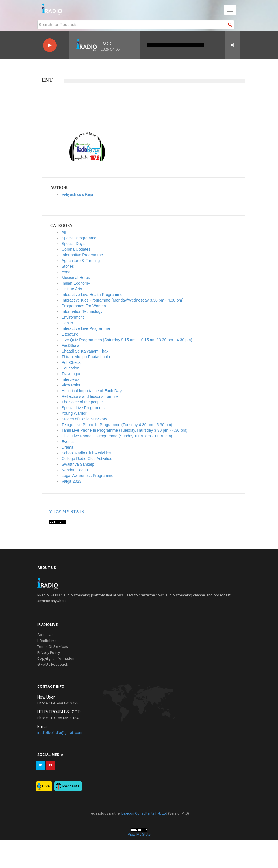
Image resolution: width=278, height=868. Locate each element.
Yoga (66, 272)
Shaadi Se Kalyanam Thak (85, 351)
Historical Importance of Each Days (93, 391)
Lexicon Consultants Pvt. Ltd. (144, 813)
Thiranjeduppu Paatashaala (86, 357)
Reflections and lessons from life (90, 396)
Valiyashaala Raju (77, 194)
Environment (73, 317)
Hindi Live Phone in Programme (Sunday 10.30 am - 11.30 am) (117, 436)
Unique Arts (72, 289)
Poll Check (71, 362)
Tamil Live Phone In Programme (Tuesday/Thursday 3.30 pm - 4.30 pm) (124, 430)
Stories (68, 266)
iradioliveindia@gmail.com (60, 733)
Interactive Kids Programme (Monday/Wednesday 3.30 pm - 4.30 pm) (122, 300)
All (64, 232)
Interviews (70, 379)
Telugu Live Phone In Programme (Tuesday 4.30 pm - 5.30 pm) (117, 425)
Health (67, 323)
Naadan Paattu (75, 470)
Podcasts (71, 786)
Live (46, 786)
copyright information (56, 658)
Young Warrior (74, 413)
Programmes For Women (84, 306)
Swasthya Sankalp (78, 464)
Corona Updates (76, 249)
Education (70, 368)
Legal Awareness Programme (87, 476)
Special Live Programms (83, 408)
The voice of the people (82, 402)
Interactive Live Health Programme (92, 295)
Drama (68, 447)
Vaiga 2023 (71, 481)
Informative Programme (82, 255)
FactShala (70, 345)
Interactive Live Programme (86, 328)
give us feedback (53, 664)
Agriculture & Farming (81, 261)
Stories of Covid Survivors (84, 419)
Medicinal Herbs (76, 278)
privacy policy (49, 653)
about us (45, 635)
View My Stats (67, 512)
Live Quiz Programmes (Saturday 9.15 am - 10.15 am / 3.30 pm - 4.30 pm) (127, 340)
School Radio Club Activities (86, 453)
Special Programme (79, 238)
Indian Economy (76, 283)
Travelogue (71, 374)
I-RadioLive (47, 641)
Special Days (73, 244)
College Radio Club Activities (87, 459)
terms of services (53, 647)
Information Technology (82, 311)
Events (68, 442)
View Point (71, 385)
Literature (70, 334)
